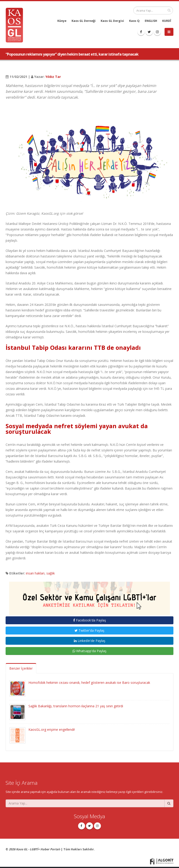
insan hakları (35, 573)
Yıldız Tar (53, 77)
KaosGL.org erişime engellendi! (52, 729)
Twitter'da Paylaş (89, 630)
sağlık (51, 573)
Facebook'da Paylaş (90, 620)
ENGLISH (151, 21)
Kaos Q (134, 21)
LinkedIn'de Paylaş (90, 641)
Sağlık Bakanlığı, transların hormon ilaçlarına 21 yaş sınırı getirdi (76, 706)
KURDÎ (167, 21)
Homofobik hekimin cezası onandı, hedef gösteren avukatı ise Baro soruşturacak (89, 683)
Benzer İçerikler (21, 668)
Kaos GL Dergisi (112, 21)
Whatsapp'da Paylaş (89, 651)
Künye (62, 21)
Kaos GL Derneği (84, 21)
